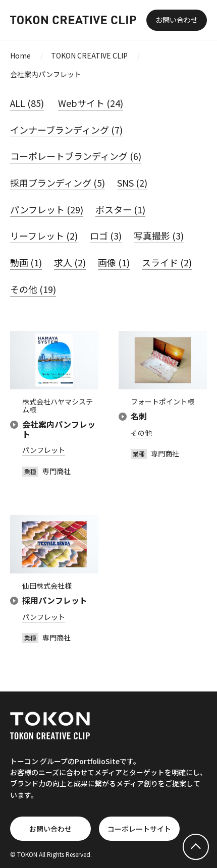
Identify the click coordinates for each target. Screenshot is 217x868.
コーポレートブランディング (76, 156)
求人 (70, 262)
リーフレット (44, 236)
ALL (27, 103)
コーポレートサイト (139, 829)
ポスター (120, 209)
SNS (132, 183)
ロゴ (106, 236)
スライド (167, 262)
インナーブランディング (66, 130)
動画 (26, 262)
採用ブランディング (58, 183)
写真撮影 (159, 236)
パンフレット (47, 209)
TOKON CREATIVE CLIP (89, 55)
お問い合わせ (177, 20)
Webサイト (91, 103)
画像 (114, 262)
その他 (33, 289)
